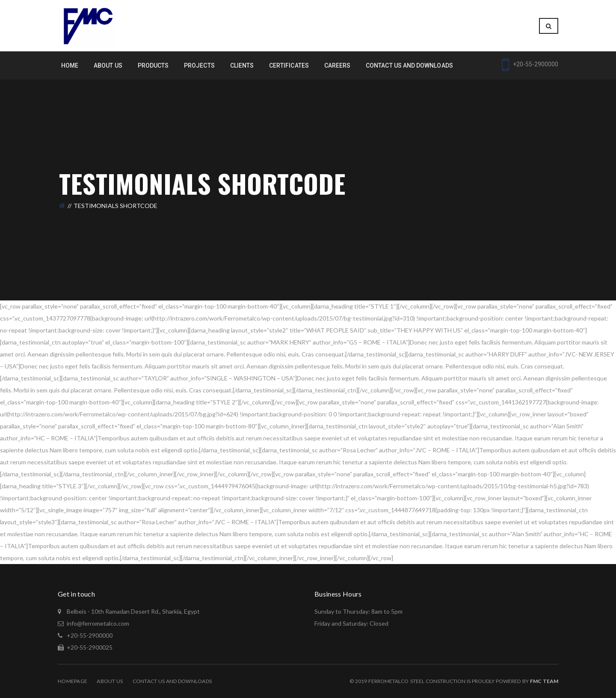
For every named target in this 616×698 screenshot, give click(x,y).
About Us (110, 681)
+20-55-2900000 (89, 635)
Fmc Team (544, 681)
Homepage (73, 681)
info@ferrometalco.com (98, 623)
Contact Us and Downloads (172, 681)
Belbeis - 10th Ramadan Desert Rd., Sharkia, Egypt (133, 611)
